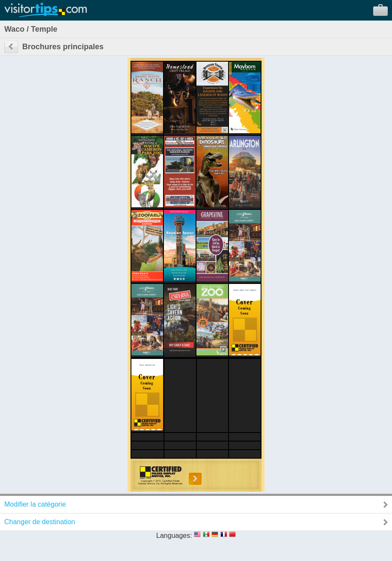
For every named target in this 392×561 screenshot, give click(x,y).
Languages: (174, 536)
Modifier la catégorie (35, 504)
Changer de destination (40, 522)
